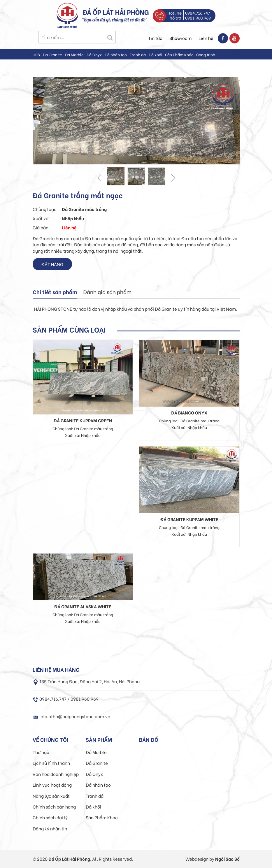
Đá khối (155, 54)
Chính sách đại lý (50, 817)
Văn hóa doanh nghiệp (56, 774)
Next (172, 178)
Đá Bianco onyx (189, 412)
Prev (100, 178)
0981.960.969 (198, 18)
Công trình (206, 54)
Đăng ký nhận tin (50, 828)
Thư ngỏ (41, 752)
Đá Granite (52, 54)
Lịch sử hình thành (51, 763)
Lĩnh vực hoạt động (52, 785)
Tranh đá (138, 54)
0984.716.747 (198, 13)
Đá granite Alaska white (83, 606)
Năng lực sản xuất (51, 796)
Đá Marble (74, 54)
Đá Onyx (94, 54)
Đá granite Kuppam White (189, 519)
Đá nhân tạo (116, 54)
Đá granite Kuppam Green (83, 420)
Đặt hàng (52, 264)
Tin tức (155, 38)
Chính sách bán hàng (54, 806)
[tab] (55, 292)
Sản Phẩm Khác (179, 54)
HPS (36, 54)
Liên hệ (206, 38)
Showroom (180, 38)
